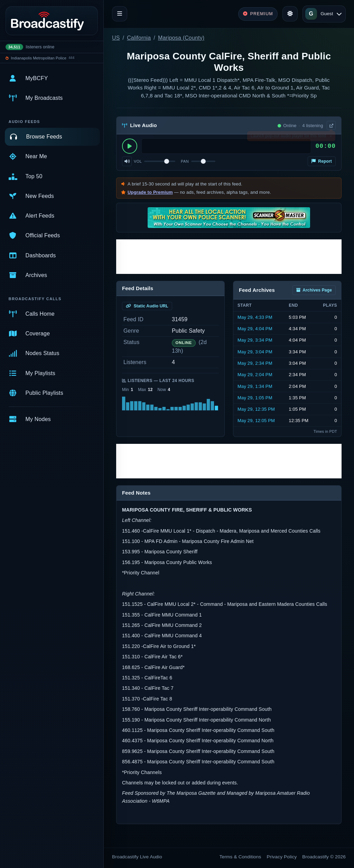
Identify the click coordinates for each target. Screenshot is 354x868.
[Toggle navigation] (120, 14)
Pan (185, 161)
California (139, 38)
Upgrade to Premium (150, 192)
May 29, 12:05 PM (256, 421)
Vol (138, 161)
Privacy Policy (282, 857)
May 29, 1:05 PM (255, 398)
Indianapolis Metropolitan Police (39, 58)
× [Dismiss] (331, 137)
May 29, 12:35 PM (256, 409)
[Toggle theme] (290, 14)
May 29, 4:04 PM (255, 329)
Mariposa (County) (181, 38)
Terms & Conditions (240, 857)
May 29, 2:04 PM (255, 375)
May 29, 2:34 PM (255, 363)
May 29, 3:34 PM (255, 340)
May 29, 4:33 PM (255, 317)
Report (322, 161)
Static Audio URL (147, 306)
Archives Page (314, 290)
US (116, 38)
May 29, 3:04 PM (255, 352)
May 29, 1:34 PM (255, 386)
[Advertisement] (229, 257)
